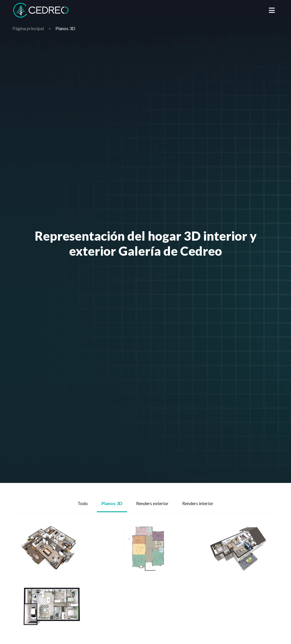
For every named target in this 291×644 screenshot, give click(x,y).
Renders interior (198, 503)
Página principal (28, 28)
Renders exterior (152, 503)
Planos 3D (112, 503)
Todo (83, 503)
